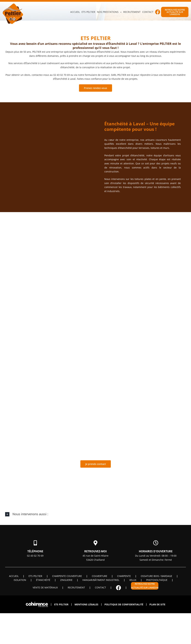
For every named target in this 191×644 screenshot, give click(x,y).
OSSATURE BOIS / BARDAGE (156, 576)
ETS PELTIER (35, 576)
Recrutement (76, 587)
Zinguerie (66, 580)
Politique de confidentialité (124, 604)
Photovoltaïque (157, 580)
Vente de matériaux (45, 587)
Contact (100, 587)
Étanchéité (43, 580)
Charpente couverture (67, 576)
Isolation (20, 580)
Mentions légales (86, 604)
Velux (133, 580)
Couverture (100, 576)
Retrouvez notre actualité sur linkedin (145, 586)
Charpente (124, 576)
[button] (95, 514)
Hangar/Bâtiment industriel (101, 580)
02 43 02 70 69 (35, 556)
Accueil (14, 576)
